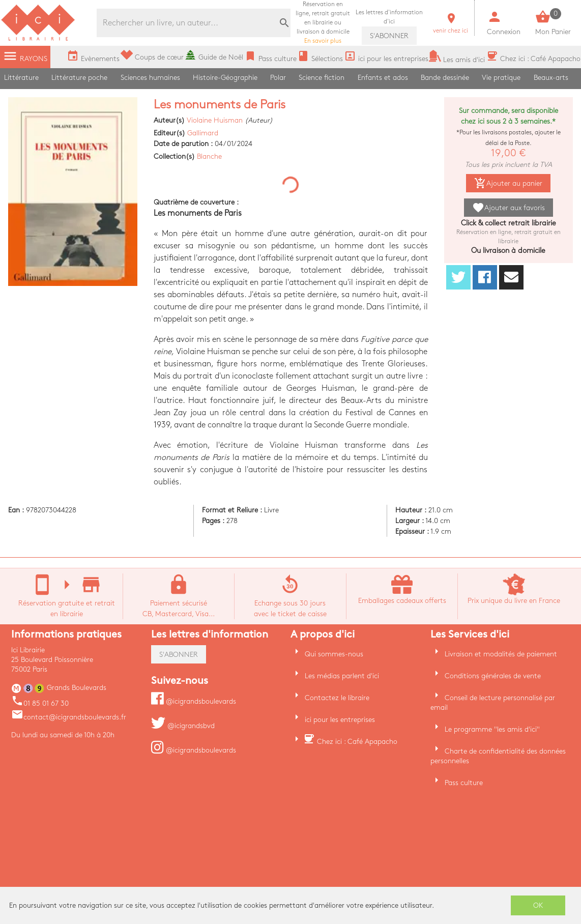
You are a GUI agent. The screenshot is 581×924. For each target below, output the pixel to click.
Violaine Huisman (215, 120)
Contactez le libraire (337, 698)
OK (538, 905)
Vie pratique (501, 78)
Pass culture (464, 783)
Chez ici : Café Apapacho (357, 742)
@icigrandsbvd (183, 726)
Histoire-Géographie (225, 78)
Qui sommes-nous (334, 654)
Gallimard (203, 133)
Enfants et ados (383, 78)
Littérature (21, 78)
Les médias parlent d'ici (342, 676)
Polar (278, 78)
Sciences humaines (150, 78)
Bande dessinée (445, 78)
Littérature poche (79, 78)
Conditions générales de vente (493, 676)
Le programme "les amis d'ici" (492, 729)
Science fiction (322, 78)
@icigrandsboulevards (194, 701)
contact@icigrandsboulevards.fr (69, 717)
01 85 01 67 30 (40, 703)
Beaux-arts (551, 78)
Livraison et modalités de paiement (501, 654)
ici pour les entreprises (340, 720)
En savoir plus (323, 23)
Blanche (209, 156)
